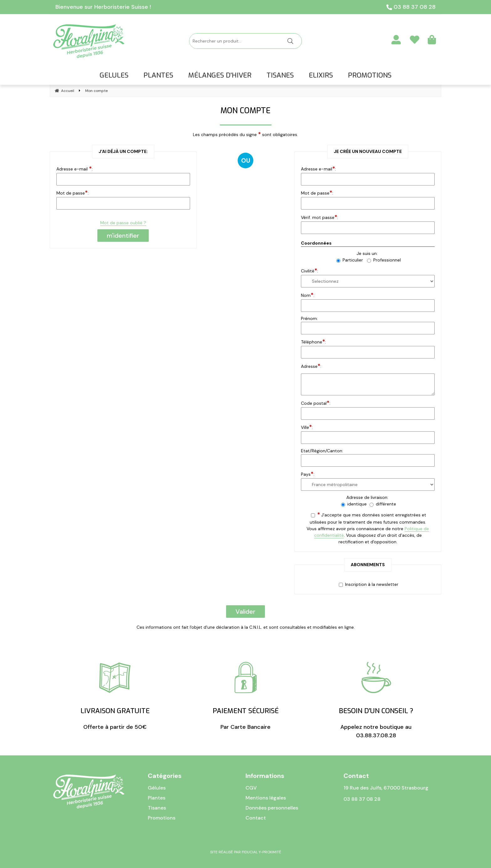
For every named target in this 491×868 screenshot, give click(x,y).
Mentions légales (266, 798)
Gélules (157, 788)
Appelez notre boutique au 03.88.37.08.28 (376, 700)
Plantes (157, 798)
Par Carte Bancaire (246, 696)
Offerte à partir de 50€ (115, 696)
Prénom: (309, 318)
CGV (251, 788)
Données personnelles (272, 808)
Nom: (308, 295)
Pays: (308, 474)
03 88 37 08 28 (411, 7)
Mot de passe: (72, 193)
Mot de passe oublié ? (123, 223)
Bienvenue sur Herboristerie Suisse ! (103, 7)
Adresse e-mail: (318, 169)
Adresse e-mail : (75, 169)
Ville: (307, 427)
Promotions (162, 818)
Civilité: (310, 271)
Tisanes (157, 808)
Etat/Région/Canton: (322, 451)
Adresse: (311, 366)
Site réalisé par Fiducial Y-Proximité (246, 852)
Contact (256, 818)
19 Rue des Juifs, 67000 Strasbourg (386, 788)
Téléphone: (313, 342)
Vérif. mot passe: (320, 217)
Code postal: (316, 403)
